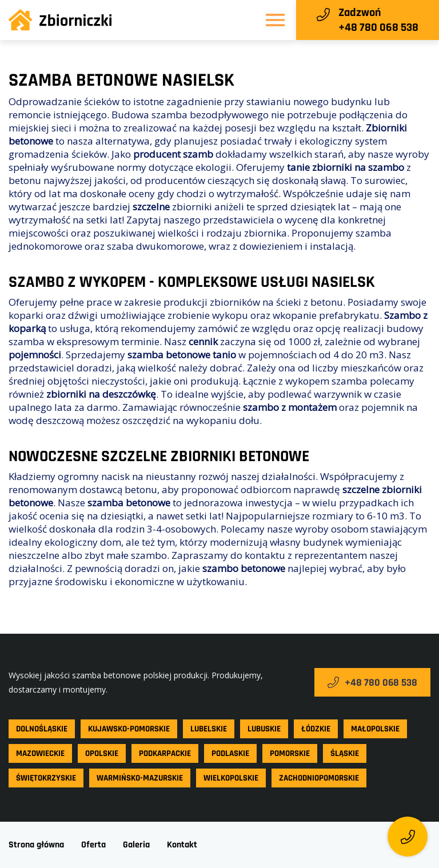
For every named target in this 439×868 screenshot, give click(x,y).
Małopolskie (375, 729)
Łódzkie (316, 729)
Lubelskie (209, 729)
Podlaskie (230, 753)
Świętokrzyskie (46, 778)
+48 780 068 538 (372, 683)
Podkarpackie (165, 753)
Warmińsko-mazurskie (140, 778)
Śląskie (345, 753)
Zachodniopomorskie (319, 778)
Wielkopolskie (231, 778)
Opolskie (102, 753)
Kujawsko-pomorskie (129, 729)
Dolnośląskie (42, 729)
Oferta (93, 845)
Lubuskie (264, 729)
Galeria (136, 845)
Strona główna (36, 845)
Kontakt (182, 845)
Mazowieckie (40, 753)
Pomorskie (290, 753)
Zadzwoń (360, 13)
